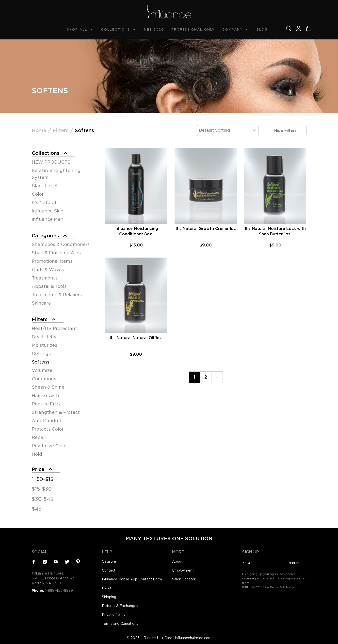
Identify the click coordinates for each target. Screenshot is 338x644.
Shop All (77, 29)
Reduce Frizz (46, 404)
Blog (262, 29)
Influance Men (48, 219)
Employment (183, 570)
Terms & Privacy (282, 587)
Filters (61, 130)
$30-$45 (42, 499)
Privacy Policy (114, 615)
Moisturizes (44, 345)
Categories (45, 236)
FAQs (107, 588)
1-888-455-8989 (59, 591)
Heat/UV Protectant (54, 328)
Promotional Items (52, 261)
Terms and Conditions (120, 624)
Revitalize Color (49, 446)
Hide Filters (285, 131)
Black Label (45, 186)
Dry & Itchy (44, 337)
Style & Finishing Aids (56, 253)
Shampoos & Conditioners (61, 244)
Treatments (45, 278)
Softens (40, 362)
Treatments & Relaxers (57, 295)
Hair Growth (45, 395)
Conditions (44, 379)
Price (38, 469)
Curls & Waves (48, 270)
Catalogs (109, 561)
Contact (109, 570)
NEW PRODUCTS (51, 162)
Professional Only (193, 29)
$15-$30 (42, 489)
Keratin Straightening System (56, 174)
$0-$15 (45, 479)
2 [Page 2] (206, 377)
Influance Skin (48, 211)
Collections (116, 29)
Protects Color (48, 429)
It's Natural (44, 202)
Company (233, 29)
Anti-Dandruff (48, 421)
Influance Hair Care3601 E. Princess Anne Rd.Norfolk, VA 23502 (54, 578)
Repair (39, 437)
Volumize (42, 370)
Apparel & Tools (49, 286)
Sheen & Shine (48, 387)
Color (38, 194)
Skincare (41, 303)
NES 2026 (154, 29)
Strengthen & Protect (56, 412)
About (177, 561)
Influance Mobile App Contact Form (132, 579)
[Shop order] (228, 131)
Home (39, 130)
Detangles (43, 354)
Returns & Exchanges (120, 606)
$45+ (38, 509)
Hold (37, 454)
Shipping (109, 597)
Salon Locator (184, 579)
